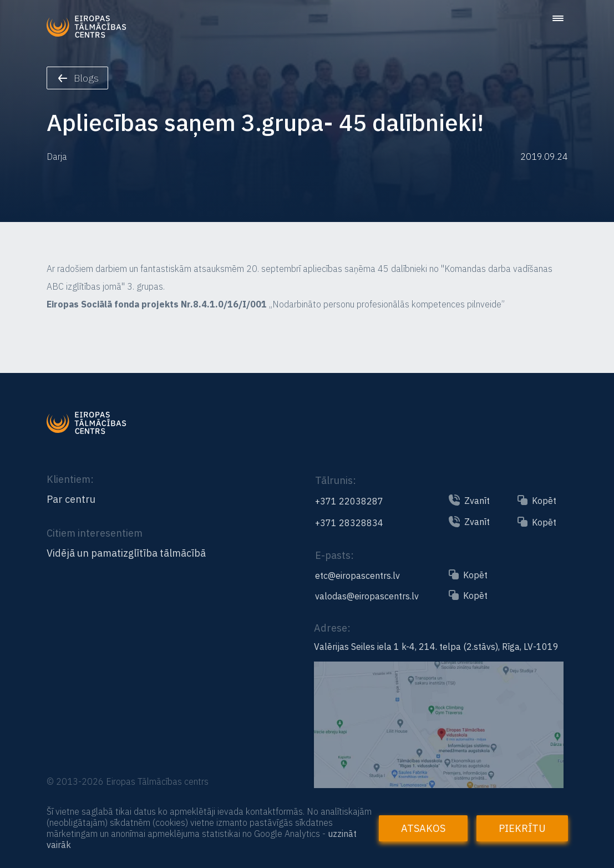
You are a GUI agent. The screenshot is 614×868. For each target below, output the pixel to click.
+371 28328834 (349, 523)
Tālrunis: (336, 480)
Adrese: (332, 628)
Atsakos (423, 828)
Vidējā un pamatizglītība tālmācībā (126, 553)
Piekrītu (522, 828)
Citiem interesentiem (95, 533)
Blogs (78, 78)
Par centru (71, 499)
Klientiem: (70, 479)
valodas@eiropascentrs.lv (367, 596)
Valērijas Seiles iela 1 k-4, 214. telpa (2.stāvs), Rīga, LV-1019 (436, 647)
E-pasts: (334, 555)
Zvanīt (477, 501)
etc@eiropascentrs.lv (357, 576)
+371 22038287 (349, 501)
